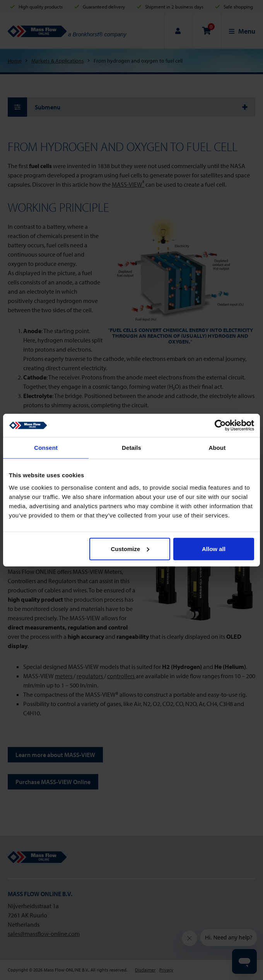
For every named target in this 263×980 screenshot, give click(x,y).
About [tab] (217, 448)
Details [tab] (131, 448)
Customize (130, 549)
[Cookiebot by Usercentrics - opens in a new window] (220, 425)
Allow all (214, 549)
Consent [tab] (46, 448)
